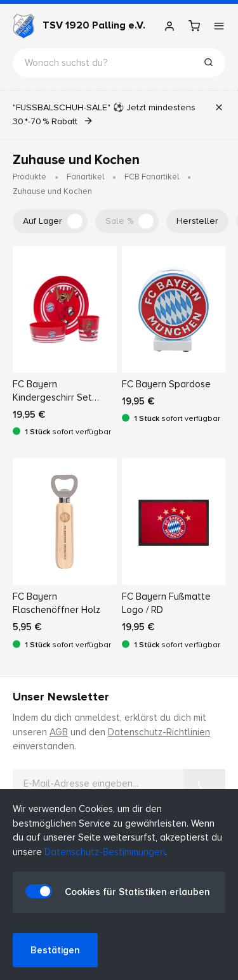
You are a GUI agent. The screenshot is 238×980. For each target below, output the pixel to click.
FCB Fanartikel (152, 177)
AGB (59, 732)
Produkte (30, 177)
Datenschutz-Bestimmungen (105, 852)
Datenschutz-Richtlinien (159, 732)
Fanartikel (85, 177)
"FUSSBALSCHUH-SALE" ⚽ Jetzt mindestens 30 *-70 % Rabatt (104, 114)
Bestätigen (55, 950)
